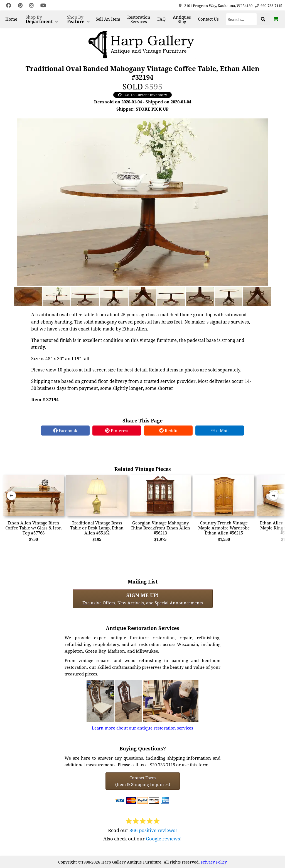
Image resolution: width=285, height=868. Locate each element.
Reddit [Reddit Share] (168, 431)
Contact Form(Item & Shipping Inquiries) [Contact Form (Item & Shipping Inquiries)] (143, 781)
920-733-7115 (271, 6)
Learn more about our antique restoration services (142, 728)
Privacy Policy (214, 862)
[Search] (241, 19)
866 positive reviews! (153, 830)
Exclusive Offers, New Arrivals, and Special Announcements (143, 599)
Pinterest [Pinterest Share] (117, 431)
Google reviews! (164, 839)
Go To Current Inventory (142, 95)
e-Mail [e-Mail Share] (220, 431)
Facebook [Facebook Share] (65, 431)
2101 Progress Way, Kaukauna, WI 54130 (218, 6)
